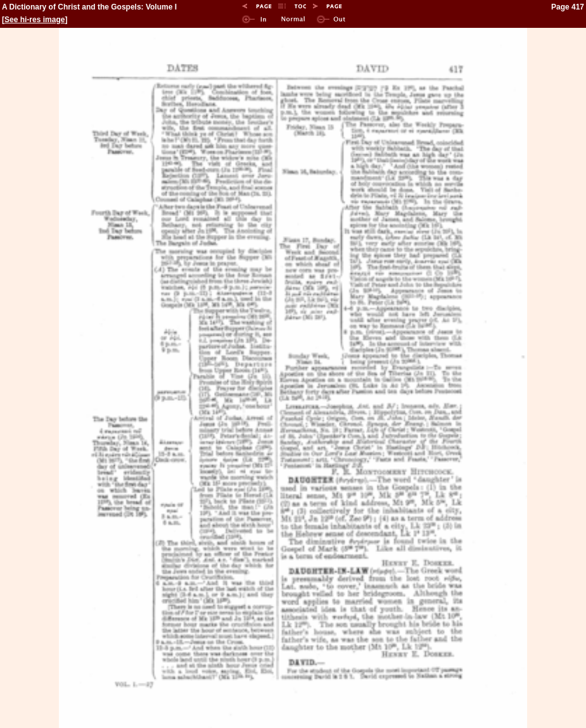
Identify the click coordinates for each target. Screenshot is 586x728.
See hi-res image (35, 20)
